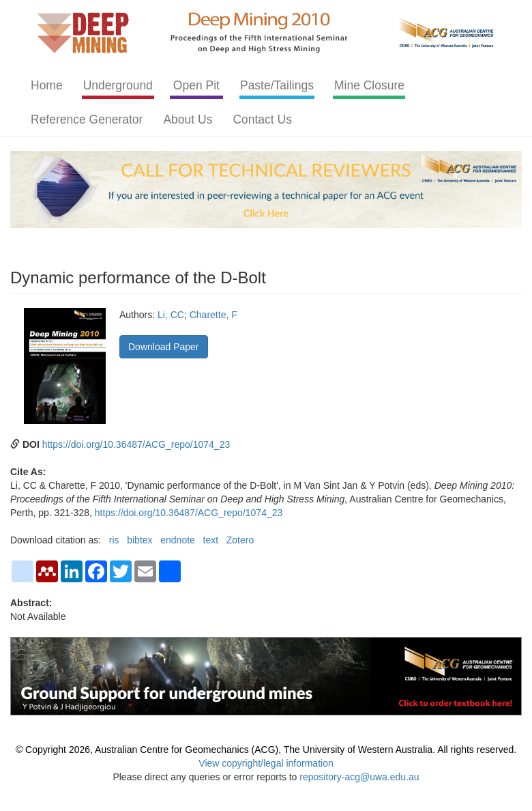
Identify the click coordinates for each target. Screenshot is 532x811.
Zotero (240, 540)
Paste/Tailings (277, 85)
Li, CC (171, 315)
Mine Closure (369, 85)
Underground (118, 85)
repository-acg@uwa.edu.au (359, 777)
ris (114, 540)
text (211, 540)
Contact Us (262, 119)
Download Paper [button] (164, 347)
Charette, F (213, 315)
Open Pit (196, 85)
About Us (188, 119)
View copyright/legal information (266, 763)
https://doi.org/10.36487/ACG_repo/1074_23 (136, 444)
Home (47, 85)
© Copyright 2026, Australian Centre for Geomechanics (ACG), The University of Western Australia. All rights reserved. (266, 750)
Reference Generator (87, 119)
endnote (178, 540)
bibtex (139, 540)
